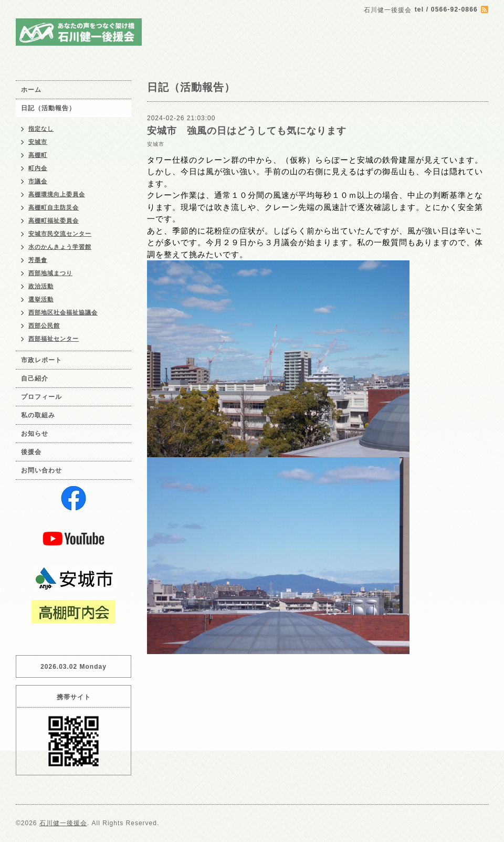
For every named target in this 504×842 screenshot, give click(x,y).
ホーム (31, 90)
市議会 (38, 181)
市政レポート (41, 360)
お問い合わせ (41, 470)
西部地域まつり (50, 273)
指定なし (41, 129)
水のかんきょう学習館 (60, 247)
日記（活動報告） (48, 108)
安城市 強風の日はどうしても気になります (247, 131)
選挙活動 (41, 299)
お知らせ (35, 434)
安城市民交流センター (60, 234)
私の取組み (38, 415)
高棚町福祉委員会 (54, 220)
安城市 (156, 144)
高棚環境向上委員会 (57, 194)
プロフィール (41, 397)
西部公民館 (44, 325)
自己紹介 (35, 378)
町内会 (38, 168)
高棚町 (38, 155)
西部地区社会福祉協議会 (63, 312)
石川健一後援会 (63, 823)
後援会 (31, 452)
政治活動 (41, 286)
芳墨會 (38, 260)
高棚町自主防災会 (54, 207)
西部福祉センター (54, 339)
